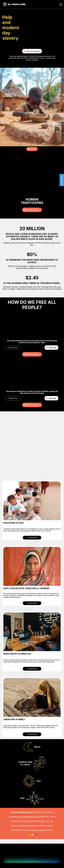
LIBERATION (13, 398)
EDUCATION (13, 348)
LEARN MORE (32, 538)
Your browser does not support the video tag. (50, 12)
